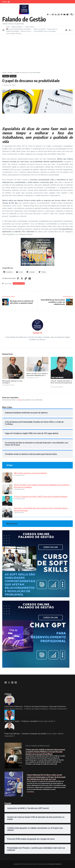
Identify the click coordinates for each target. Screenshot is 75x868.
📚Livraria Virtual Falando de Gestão (19, 29)
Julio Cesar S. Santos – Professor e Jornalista (21, 716)
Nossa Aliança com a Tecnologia (45, 31)
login (19, 400)
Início (8, 27)
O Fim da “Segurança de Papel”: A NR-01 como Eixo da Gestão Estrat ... (61, 383)
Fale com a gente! (40, 29)
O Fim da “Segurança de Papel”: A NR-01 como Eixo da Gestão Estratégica (41, 496)
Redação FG (38, 333)
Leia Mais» (31, 792)
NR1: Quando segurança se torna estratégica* (31, 473)
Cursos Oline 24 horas (14, 33)
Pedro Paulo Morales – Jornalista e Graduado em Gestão (25, 728)
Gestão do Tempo (19, 283)
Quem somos (30, 27)
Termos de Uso (52, 29)
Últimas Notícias (17, 27)
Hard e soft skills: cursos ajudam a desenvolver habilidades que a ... (37, 374)
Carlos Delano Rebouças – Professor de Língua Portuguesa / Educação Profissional (35, 701)
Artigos (6, 76)
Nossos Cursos (26, 31)
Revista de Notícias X (55, 864)
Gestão (10, 72)
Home (4, 72)
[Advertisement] (37, 51)
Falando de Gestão (24, 19)
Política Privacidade (13, 31)
